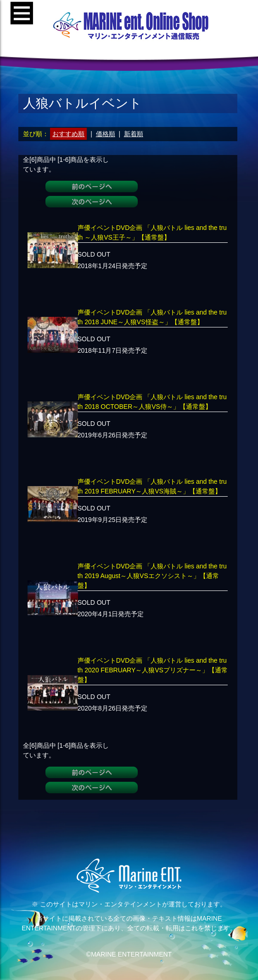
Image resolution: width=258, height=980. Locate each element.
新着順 (134, 134)
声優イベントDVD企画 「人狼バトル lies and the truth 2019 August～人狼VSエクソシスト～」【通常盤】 (152, 576)
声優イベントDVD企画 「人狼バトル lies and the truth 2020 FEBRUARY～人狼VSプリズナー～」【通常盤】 (153, 670)
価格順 (106, 134)
